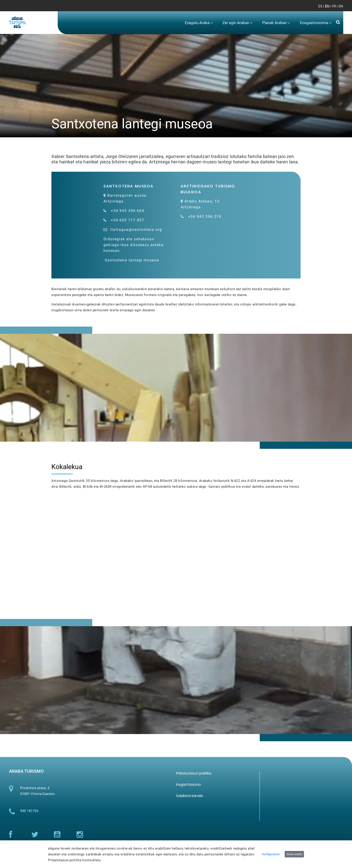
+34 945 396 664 (128, 211)
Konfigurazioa (271, 854)
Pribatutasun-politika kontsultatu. (75, 860)
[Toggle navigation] (336, 9)
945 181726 (29, 815)
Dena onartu (294, 854)
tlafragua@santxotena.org (136, 230)
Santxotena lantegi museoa (137, 262)
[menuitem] (199, 23)
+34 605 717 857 (128, 220)
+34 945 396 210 (205, 217)
